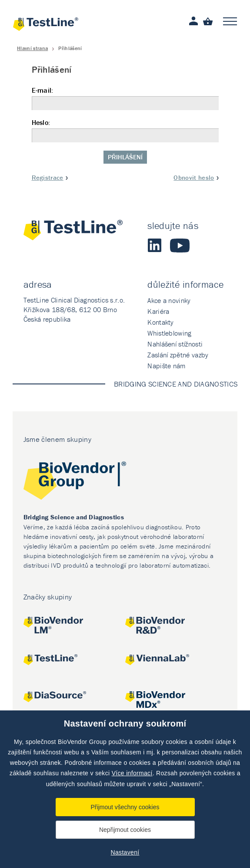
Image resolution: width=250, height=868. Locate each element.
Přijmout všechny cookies (125, 807)
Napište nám (167, 366)
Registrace (48, 177)
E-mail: (125, 98)
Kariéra (158, 311)
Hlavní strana (32, 48)
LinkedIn (154, 246)
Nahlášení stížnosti (175, 344)
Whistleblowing (169, 333)
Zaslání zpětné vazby (178, 355)
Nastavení (125, 852)
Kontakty (161, 322)
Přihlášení (125, 157)
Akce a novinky (169, 300)
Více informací (132, 773)
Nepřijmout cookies (125, 830)
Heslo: (125, 130)
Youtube (180, 246)
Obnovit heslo (194, 177)
